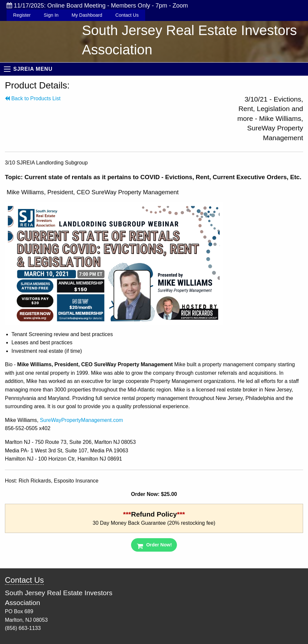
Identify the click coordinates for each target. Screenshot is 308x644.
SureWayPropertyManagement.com (82, 420)
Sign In (51, 15)
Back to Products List (33, 98)
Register (22, 15)
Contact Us (127, 15)
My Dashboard (87, 15)
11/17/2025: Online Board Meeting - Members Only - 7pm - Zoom (97, 5)
